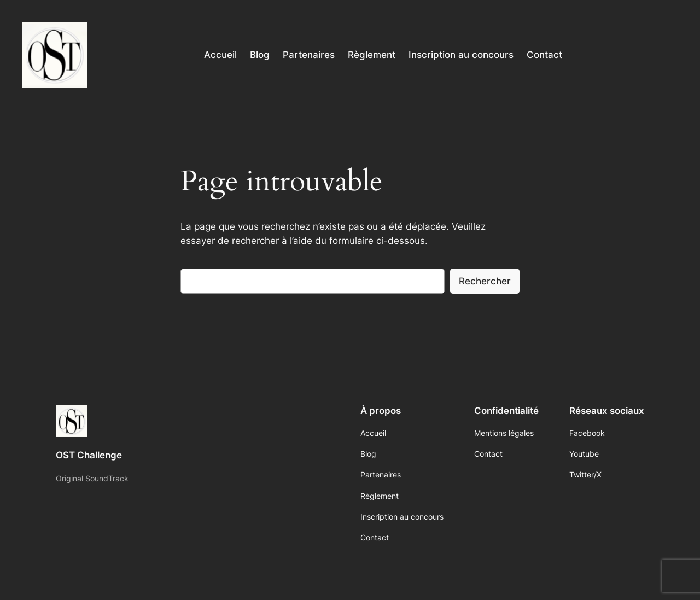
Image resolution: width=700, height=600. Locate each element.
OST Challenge (89, 455)
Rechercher (485, 281)
